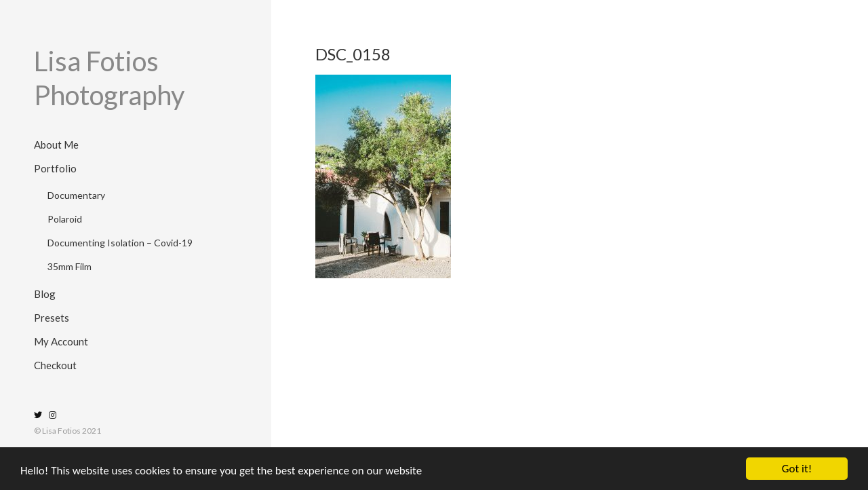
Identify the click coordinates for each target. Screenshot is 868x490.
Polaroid (65, 219)
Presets (52, 318)
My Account (61, 341)
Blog (45, 294)
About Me (56, 145)
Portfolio (55, 168)
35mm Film (70, 266)
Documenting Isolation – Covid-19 (120, 243)
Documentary (76, 195)
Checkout (55, 365)
